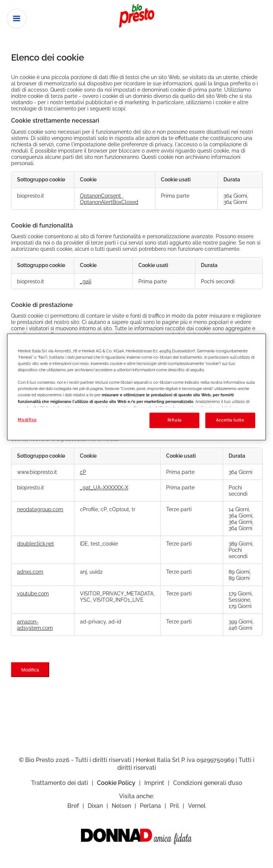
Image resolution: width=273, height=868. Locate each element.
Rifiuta (175, 420)
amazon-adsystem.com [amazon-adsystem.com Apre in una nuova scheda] (35, 625)
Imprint (154, 783)
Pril (174, 806)
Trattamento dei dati (60, 783)
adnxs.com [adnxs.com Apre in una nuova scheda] (30, 572)
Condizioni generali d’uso (208, 783)
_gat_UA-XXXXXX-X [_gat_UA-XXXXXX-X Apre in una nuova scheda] (104, 487)
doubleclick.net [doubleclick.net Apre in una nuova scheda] (36, 544)
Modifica (30, 670)
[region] (136, 387)
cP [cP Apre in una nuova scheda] (83, 472)
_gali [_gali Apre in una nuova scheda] (86, 281)
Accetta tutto (230, 420)
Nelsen (121, 806)
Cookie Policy (116, 783)
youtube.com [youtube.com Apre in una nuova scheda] (33, 593)
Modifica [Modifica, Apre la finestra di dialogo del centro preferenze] (27, 420)
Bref (73, 806)
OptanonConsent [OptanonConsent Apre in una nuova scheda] (101, 196)
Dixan (95, 806)
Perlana (150, 806)
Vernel (197, 806)
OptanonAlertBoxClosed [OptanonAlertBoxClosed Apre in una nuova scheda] (109, 202)
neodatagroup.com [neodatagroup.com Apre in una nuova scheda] (40, 509)
